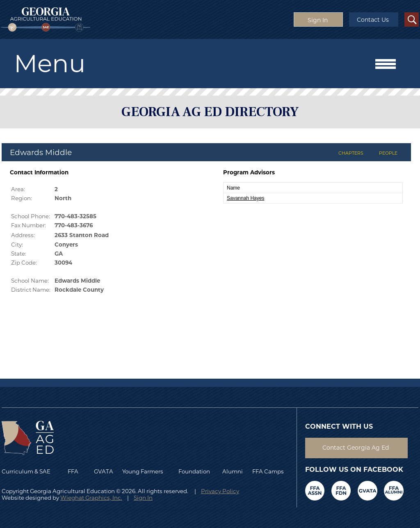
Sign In (143, 498)
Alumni (233, 471)
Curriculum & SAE (26, 471)
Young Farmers (143, 471)
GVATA (104, 471)
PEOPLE (388, 153)
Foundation (194, 471)
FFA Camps (268, 471)
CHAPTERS (351, 153)
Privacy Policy (220, 491)
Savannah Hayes (245, 198)
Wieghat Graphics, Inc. (91, 498)
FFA (75, 471)
